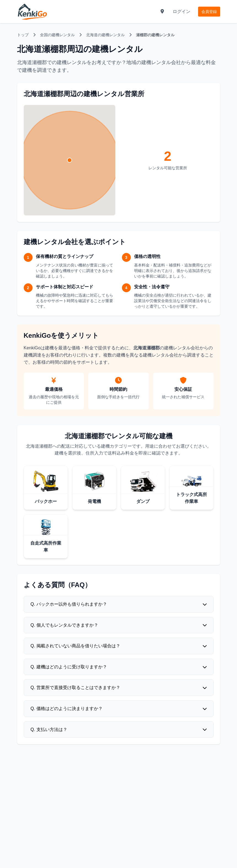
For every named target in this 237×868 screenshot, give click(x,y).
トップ (23, 35)
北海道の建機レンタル (105, 35)
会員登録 (209, 12)
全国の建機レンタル (57, 35)
